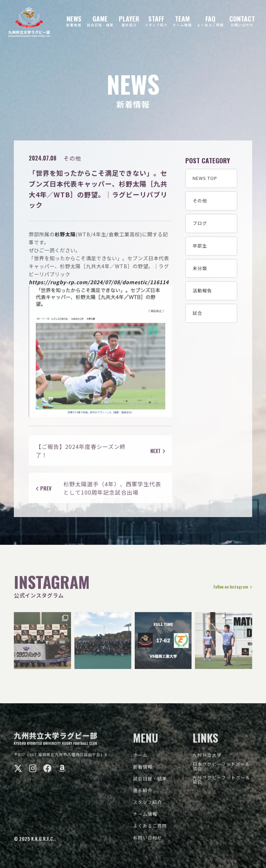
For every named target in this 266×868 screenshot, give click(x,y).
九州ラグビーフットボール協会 (221, 783)
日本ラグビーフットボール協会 (221, 770)
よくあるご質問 (150, 829)
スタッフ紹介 (148, 805)
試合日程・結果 (150, 782)
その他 (200, 201)
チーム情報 (145, 817)
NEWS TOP (205, 179)
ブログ (200, 224)
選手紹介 (143, 794)
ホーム (140, 758)
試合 (197, 314)
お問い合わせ (148, 841)
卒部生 (200, 246)
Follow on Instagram (227, 590)
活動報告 (202, 291)
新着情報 (143, 770)
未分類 (200, 269)
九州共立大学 (207, 758)
